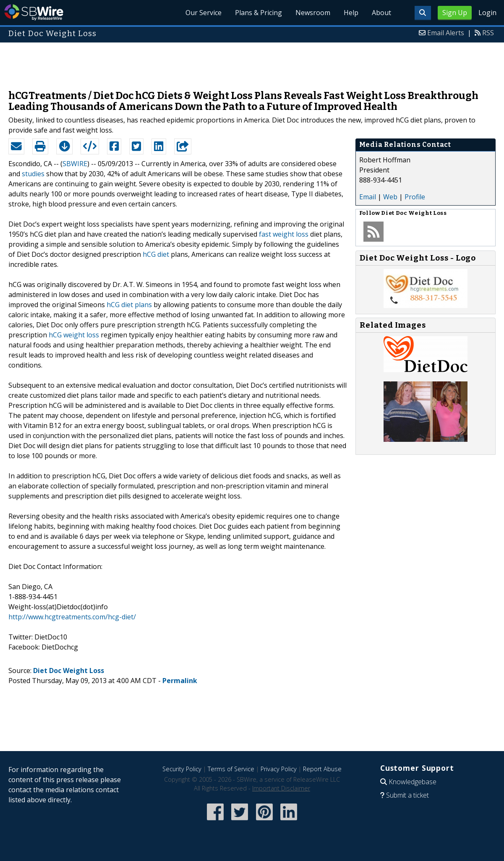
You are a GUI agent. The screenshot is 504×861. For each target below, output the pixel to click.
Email (368, 197)
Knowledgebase (413, 782)
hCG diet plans (129, 305)
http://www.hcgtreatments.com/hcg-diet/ (72, 617)
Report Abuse (322, 769)
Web (390, 197)
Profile (415, 197)
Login (487, 13)
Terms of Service (231, 769)
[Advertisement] (252, 62)
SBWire (34, 12)
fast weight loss (284, 234)
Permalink (180, 681)
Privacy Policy (279, 769)
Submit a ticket (407, 795)
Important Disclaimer (281, 788)
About (381, 13)
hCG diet (156, 254)
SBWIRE (75, 164)
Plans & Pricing (259, 13)
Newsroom (313, 13)
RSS (488, 33)
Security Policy (182, 769)
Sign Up (455, 13)
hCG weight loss (74, 335)
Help (351, 13)
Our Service (204, 13)
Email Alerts (446, 33)
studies (33, 174)
